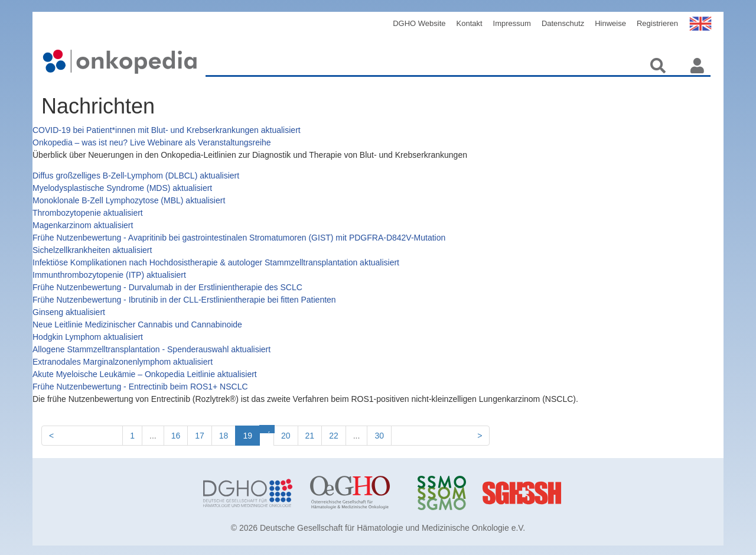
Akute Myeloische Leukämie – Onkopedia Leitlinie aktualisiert (145, 374)
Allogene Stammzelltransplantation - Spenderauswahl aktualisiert (151, 349)
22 (334, 436)
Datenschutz (563, 23)
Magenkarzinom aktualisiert (83, 225)
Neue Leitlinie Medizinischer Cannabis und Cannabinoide (137, 324)
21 (310, 436)
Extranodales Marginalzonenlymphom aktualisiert (123, 362)
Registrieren (657, 23)
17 (200, 436)
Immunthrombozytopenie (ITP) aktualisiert (109, 275)
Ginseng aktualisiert (69, 312)
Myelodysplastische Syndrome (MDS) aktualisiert (122, 188)
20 (286, 436)
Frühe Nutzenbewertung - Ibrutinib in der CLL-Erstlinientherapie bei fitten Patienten (184, 300)
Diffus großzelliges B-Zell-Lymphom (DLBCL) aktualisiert (136, 176)
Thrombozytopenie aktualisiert (88, 213)
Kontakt (470, 23)
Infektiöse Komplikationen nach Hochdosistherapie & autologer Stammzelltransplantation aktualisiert (216, 262)
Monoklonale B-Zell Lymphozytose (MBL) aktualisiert (129, 200)
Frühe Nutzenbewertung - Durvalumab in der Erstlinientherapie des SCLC (167, 287)
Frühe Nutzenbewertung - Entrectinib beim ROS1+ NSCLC (140, 387)
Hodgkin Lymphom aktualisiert (88, 337)
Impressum (512, 23)
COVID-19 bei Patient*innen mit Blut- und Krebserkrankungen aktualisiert (167, 130)
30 (379, 436)
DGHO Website (419, 23)
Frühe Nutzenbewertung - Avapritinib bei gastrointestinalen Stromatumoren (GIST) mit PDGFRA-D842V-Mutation (239, 238)
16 (176, 436)
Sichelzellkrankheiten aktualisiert (92, 250)
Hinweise (610, 23)
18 (224, 436)
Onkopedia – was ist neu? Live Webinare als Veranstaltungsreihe (152, 142)
